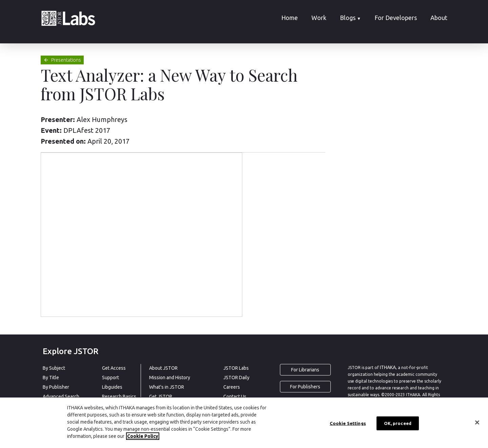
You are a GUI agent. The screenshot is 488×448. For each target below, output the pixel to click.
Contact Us (235, 396)
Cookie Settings (348, 423)
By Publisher (56, 387)
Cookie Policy (143, 436)
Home (290, 18)
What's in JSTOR (167, 387)
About (439, 18)
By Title (51, 378)
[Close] (477, 422)
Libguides (112, 387)
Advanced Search (61, 396)
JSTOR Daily (236, 378)
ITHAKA (388, 367)
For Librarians (305, 370)
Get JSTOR (161, 396)
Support (110, 378)
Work (319, 18)
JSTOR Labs (236, 368)
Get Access (114, 368)
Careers (232, 387)
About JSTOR (163, 368)
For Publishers (305, 387)
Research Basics (119, 396)
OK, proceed (398, 423)
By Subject (54, 368)
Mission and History (170, 378)
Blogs (350, 18)
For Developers (396, 18)
